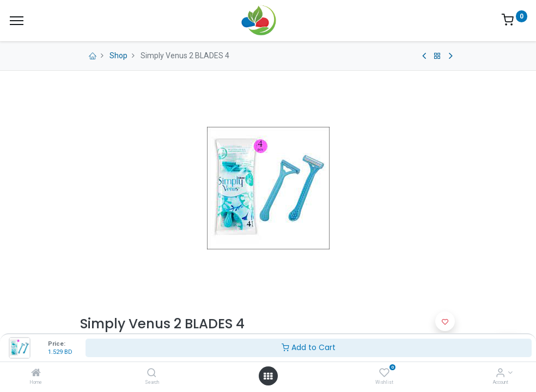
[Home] (36, 373)
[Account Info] (500, 373)
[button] (445, 321)
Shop (118, 56)
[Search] (152, 373)
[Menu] (17, 21)
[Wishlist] (384, 373)
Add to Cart (309, 347)
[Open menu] (268, 376)
